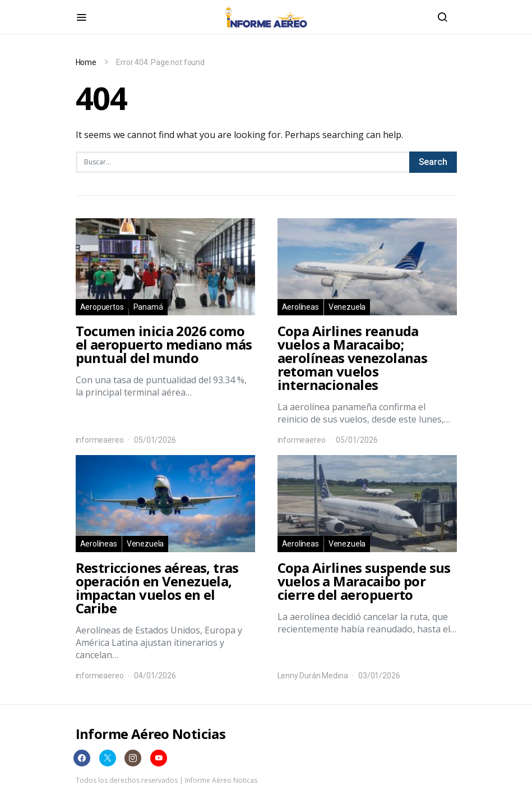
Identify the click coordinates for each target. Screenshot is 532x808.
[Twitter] (108, 758)
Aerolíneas (300, 307)
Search (433, 162)
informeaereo (100, 440)
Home (86, 62)
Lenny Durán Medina (313, 676)
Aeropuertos (102, 307)
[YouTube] (159, 758)
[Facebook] (82, 758)
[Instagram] (133, 758)
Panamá (148, 307)
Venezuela (347, 307)
